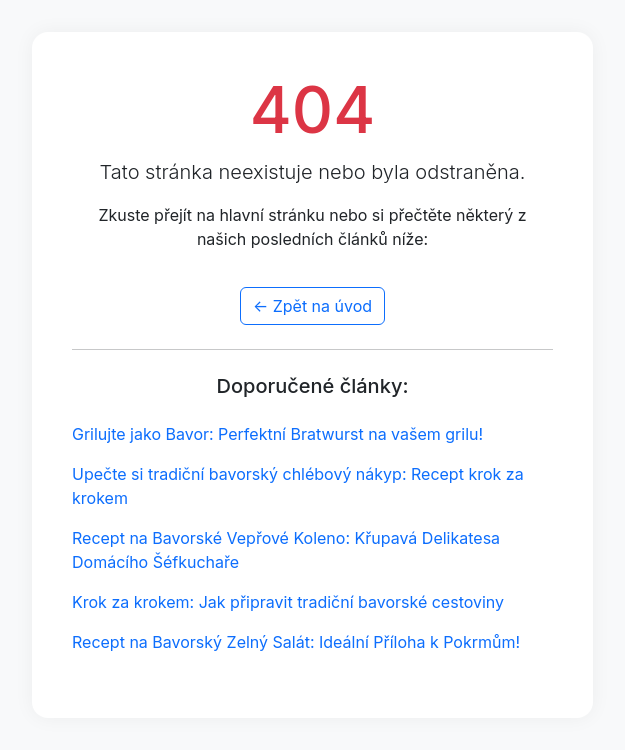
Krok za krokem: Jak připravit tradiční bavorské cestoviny (288, 602)
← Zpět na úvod (312, 306)
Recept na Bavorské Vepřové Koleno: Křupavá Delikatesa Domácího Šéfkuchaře (286, 550)
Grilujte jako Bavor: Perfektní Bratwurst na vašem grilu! (277, 434)
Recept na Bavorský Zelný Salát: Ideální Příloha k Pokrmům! (296, 642)
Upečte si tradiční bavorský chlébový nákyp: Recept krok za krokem (298, 486)
